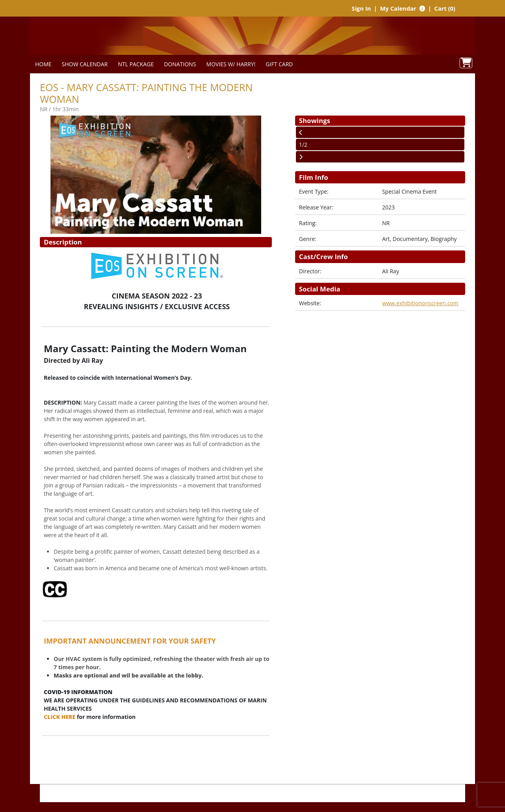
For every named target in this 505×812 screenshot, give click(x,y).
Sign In (361, 8)
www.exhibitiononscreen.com (420, 303)
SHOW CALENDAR (85, 64)
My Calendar (399, 8)
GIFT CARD (279, 64)
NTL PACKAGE (136, 64)
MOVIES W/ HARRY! (231, 64)
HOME (43, 64)
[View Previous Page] (380, 132)
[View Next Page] (380, 157)
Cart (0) (445, 8)
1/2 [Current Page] (303, 145)
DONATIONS (180, 64)
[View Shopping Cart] (466, 63)
